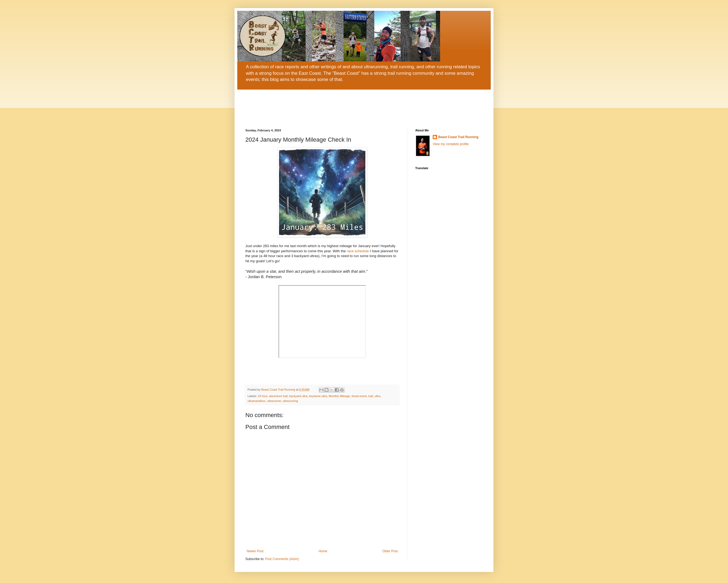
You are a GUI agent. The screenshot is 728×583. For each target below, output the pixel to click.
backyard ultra (298, 396)
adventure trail (278, 396)
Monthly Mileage (339, 396)
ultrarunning (290, 401)
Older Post (390, 551)
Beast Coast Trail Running (458, 137)
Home (323, 551)
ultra (377, 396)
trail (371, 396)
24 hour (263, 396)
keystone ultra (318, 396)
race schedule (358, 251)
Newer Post (255, 551)
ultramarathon (257, 401)
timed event (359, 396)
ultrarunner (274, 401)
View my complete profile (451, 144)
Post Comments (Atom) (282, 559)
